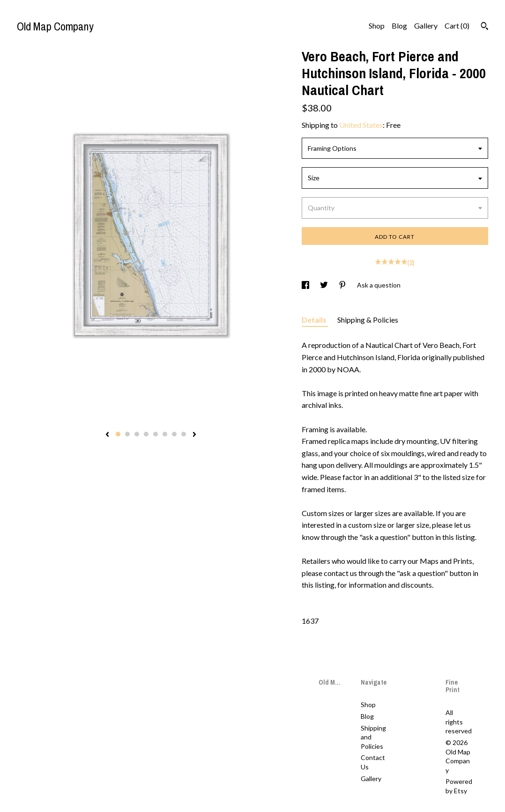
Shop (377, 26)
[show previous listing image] (107, 435)
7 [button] (174, 434)
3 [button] (137, 434)
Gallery (426, 26)
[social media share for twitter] (325, 285)
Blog (399, 26)
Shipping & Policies (368, 320)
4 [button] (146, 434)
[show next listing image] (194, 435)
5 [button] (156, 434)
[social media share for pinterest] (343, 285)
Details (315, 320)
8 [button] (184, 434)
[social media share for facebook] (306, 285)
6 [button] (165, 434)
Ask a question (379, 285)
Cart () (457, 26)
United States (361, 125)
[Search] (485, 27)
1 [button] (118, 434)
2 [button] (127, 434)
